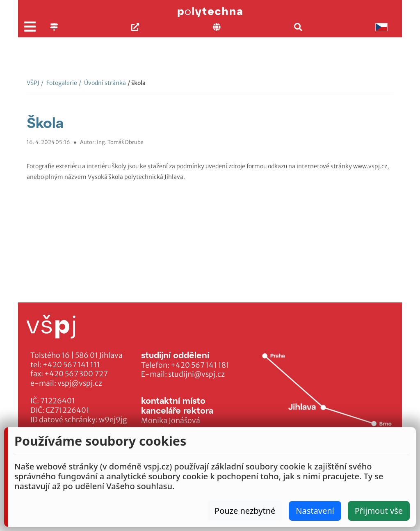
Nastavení (315, 511)
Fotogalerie (59, 83)
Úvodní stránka (102, 83)
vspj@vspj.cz (80, 383)
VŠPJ (33, 83)
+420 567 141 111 (71, 365)
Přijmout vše (379, 511)
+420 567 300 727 (76, 374)
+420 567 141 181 (200, 365)
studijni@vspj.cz (196, 374)
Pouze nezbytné (245, 511)
